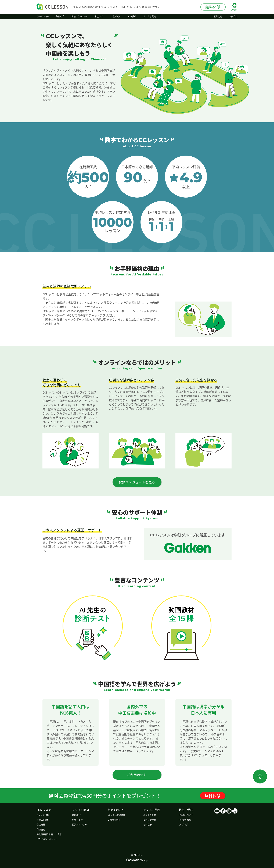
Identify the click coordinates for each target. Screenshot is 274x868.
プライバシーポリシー (47, 839)
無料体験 (213, 796)
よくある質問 (150, 815)
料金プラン (77, 820)
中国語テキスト (186, 815)
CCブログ (183, 825)
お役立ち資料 (43, 820)
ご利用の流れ (114, 820)
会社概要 (41, 825)
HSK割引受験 (185, 820)
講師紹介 (76, 815)
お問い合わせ (150, 820)
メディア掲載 (43, 815)
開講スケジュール (80, 825)
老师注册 (147, 825)
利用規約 (41, 829)
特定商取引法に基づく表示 (49, 834)
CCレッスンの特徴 (116, 815)
